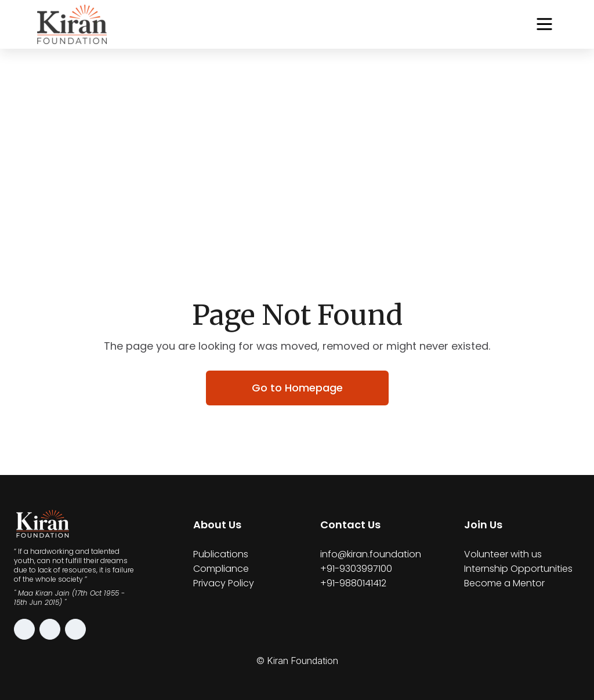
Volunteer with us (503, 554)
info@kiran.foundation (371, 554)
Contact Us (350, 525)
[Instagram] (24, 629)
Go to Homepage (297, 388)
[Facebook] (50, 629)
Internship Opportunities (518, 569)
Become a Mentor (504, 583)
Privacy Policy (224, 583)
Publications (221, 554)
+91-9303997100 (356, 569)
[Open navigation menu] (544, 24)
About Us (217, 525)
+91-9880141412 (353, 583)
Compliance (221, 569)
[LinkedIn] (75, 629)
